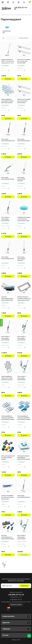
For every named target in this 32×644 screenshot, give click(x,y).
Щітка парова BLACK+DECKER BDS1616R (8, 140)
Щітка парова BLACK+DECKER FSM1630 (8, 178)
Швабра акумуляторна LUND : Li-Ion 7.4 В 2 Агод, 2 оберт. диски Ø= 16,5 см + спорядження (8, 61)
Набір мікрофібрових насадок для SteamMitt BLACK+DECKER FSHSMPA (8, 418)
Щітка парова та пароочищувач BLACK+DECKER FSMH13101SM (22, 537)
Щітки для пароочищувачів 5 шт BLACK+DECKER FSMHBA (8, 537)
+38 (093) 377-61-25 (21, 8)
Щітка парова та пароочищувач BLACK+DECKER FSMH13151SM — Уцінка (7, 219)
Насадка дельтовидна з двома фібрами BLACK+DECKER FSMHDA (24, 458)
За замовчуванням (24, 38)
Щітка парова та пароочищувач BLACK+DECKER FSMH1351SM (22, 378)
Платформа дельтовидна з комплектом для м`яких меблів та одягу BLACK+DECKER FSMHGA (24, 219)
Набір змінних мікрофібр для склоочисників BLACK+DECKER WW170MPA (24, 101)
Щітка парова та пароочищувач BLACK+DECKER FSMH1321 (22, 338)
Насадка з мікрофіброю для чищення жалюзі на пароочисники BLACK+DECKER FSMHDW (8, 497)
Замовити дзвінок (16, 605)
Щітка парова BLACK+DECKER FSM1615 (24, 496)
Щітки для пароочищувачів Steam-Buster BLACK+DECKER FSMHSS (7, 299)
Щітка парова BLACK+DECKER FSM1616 (24, 140)
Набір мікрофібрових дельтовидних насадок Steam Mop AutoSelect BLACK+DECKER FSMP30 (7, 101)
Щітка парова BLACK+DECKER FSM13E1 (8, 258)
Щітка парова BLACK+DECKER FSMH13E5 (21, 179)
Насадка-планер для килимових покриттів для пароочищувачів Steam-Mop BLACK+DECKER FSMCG (24, 299)
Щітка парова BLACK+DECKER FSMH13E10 (21, 259)
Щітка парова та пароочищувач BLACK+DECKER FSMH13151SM (5, 338)
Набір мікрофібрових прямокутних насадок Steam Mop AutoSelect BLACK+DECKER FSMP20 (7, 378)
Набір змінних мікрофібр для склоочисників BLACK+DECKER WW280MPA (24, 61)
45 (4, 38)
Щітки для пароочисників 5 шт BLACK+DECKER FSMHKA (8, 458)
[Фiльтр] (1, 323)
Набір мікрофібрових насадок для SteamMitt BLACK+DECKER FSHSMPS (24, 418)
